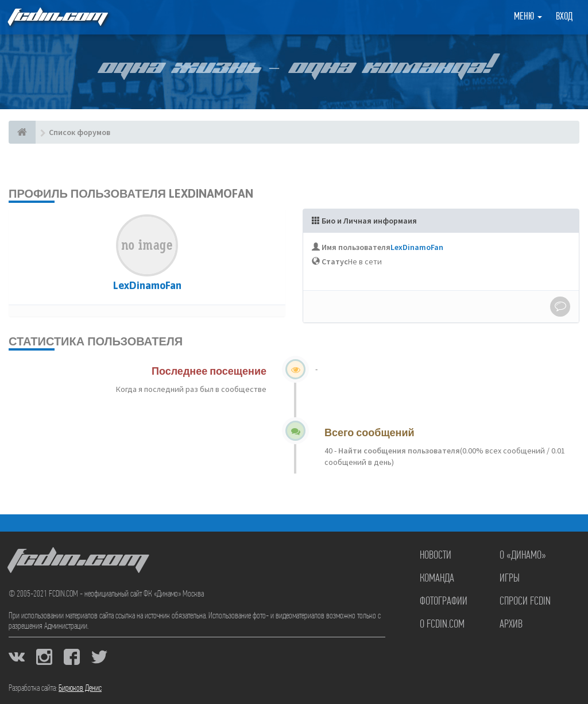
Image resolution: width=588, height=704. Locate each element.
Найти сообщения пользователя (398, 451)
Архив (511, 625)
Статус (335, 261)
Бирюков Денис (80, 688)
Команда (437, 579)
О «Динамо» (523, 556)
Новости (436, 556)
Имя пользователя (356, 247)
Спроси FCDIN (525, 602)
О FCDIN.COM (442, 625)
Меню (528, 17)
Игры (510, 579)
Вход (564, 17)
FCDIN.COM (57, 17)
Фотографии (444, 602)
